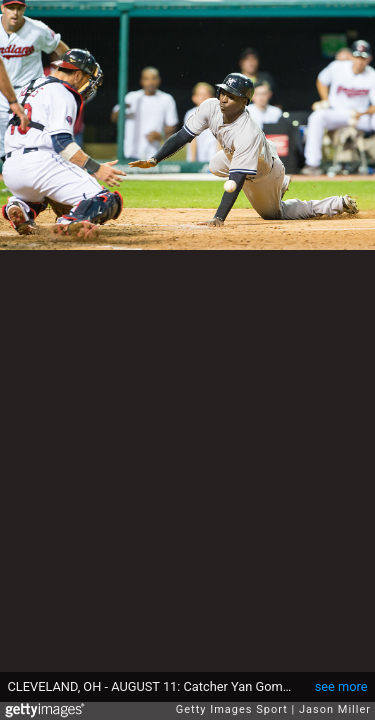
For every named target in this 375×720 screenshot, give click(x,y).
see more (341, 686)
